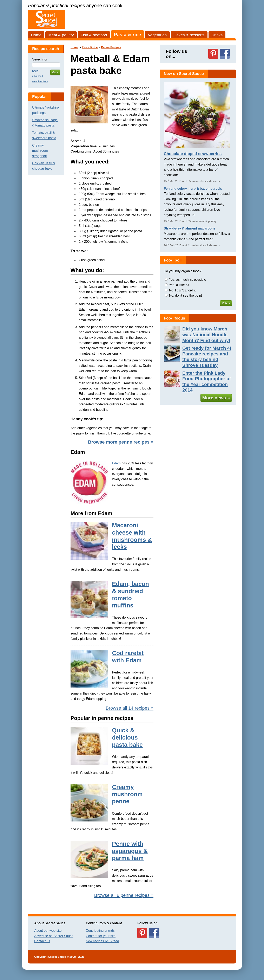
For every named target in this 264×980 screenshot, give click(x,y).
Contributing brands (100, 931)
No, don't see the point (185, 295)
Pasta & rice (127, 35)
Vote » (226, 303)
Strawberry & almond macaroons (190, 228)
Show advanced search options (40, 76)
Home (36, 35)
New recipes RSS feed (102, 941)
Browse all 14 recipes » (130, 708)
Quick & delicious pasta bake (127, 737)
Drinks (217, 35)
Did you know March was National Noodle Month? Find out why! (206, 335)
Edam (116, 463)
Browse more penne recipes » (121, 442)
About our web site (48, 931)
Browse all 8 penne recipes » (124, 895)
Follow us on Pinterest (213, 54)
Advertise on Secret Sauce (54, 936)
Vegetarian (157, 35)
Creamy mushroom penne (127, 794)
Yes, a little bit (179, 285)
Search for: (40, 59)
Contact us (42, 941)
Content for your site (101, 936)
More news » (216, 398)
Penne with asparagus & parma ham (130, 851)
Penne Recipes (111, 47)
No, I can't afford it (182, 290)
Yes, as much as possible (187, 280)
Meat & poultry (61, 35)
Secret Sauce (57, 957)
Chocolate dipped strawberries (193, 154)
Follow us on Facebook (225, 54)
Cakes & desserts (189, 35)
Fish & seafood (94, 35)
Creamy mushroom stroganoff (40, 151)
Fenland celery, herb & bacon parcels (193, 189)
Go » (55, 72)
